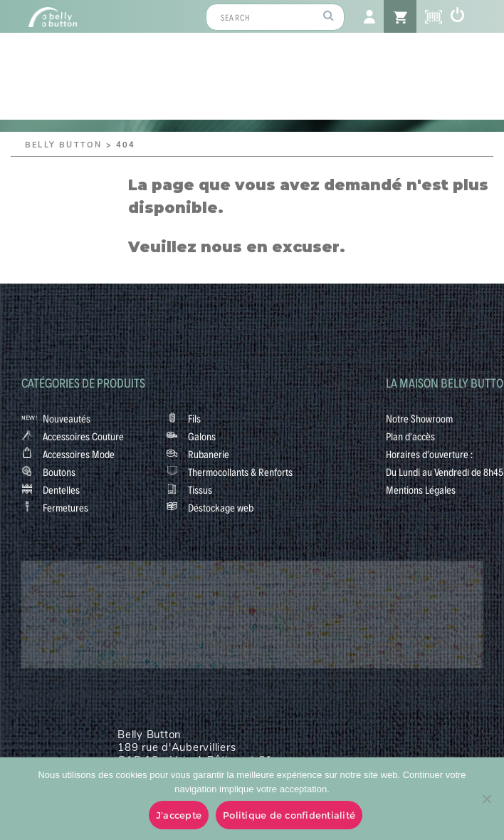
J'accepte (179, 815)
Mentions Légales (421, 489)
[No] (486, 799)
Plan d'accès (410, 436)
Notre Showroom (419, 418)
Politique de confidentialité (289, 815)
